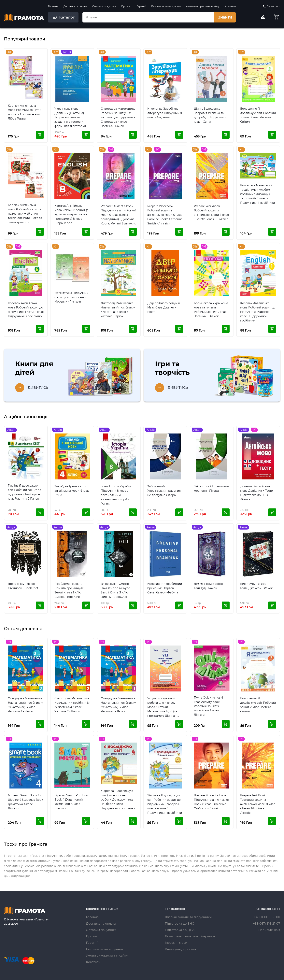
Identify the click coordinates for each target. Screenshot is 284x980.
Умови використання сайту (203, 6)
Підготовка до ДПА (180, 930)
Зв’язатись (271, 6)
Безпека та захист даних (166, 6)
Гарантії (141, 6)
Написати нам (269, 930)
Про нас (126, 6)
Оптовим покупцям (104, 6)
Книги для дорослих (181, 949)
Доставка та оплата (75, 6)
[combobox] (148, 17)
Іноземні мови (176, 943)
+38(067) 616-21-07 (267, 923)
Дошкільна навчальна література (190, 936)
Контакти (230, 6)
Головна (53, 6)
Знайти (225, 17)
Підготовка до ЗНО (180, 923)
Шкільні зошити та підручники (188, 917)
